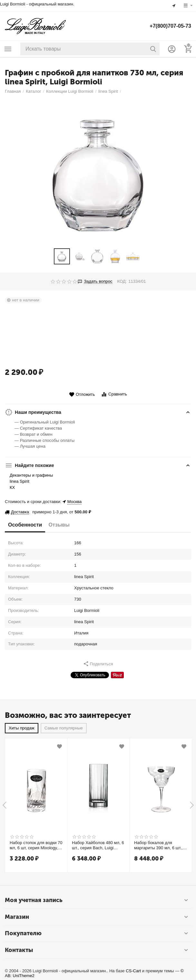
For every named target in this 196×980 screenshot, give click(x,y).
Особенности (25, 525)
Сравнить (114, 394)
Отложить (82, 395)
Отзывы (59, 525)
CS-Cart (133, 970)
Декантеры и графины (31, 475)
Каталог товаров (8, 49)
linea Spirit (20, 481)
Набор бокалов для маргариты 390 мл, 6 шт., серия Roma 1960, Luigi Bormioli (158, 845)
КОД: (122, 281)
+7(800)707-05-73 (170, 26)
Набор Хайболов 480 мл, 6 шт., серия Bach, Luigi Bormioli (98, 845)
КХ (12, 487)
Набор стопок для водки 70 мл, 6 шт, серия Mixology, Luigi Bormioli (36, 845)
